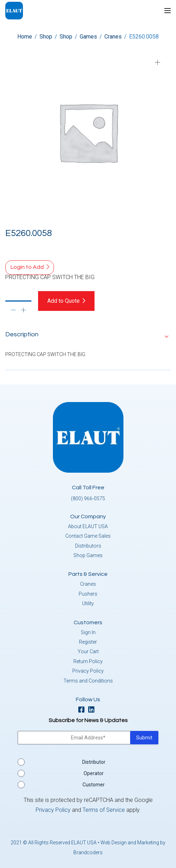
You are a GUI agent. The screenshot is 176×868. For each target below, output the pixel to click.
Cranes (113, 37)
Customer (94, 785)
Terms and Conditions (88, 681)
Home (25, 37)
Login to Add (27, 267)
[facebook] (83, 710)
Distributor (94, 762)
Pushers (88, 594)
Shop (46, 37)
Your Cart (88, 651)
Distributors (88, 546)
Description (22, 334)
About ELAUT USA (88, 526)
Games (88, 37)
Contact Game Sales (88, 536)
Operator (94, 773)
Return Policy (88, 661)
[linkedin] (93, 710)
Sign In (88, 632)
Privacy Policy (88, 671)
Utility (88, 603)
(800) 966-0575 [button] (88, 498)
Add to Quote (63, 301)
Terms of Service (104, 810)
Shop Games (88, 555)
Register (88, 642)
